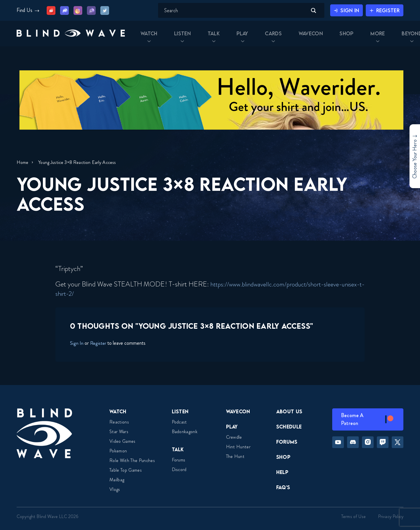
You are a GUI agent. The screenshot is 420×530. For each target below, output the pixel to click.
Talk (178, 449)
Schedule (289, 427)
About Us (289, 411)
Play (232, 427)
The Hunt (235, 456)
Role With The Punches (132, 460)
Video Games (123, 441)
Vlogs (115, 489)
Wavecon (238, 411)
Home (23, 162)
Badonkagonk (185, 432)
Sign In (77, 343)
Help (282, 472)
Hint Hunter (238, 447)
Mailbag (117, 480)
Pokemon (118, 451)
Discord (179, 469)
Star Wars (119, 432)
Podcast (179, 422)
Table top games (126, 470)
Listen (180, 411)
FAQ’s (283, 487)
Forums (179, 460)
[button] (73, 36)
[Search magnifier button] (308, 11)
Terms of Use (353, 516)
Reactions (119, 422)
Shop (283, 457)
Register (99, 343)
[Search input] (229, 11)
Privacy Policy (391, 516)
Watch (118, 411)
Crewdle (234, 437)
